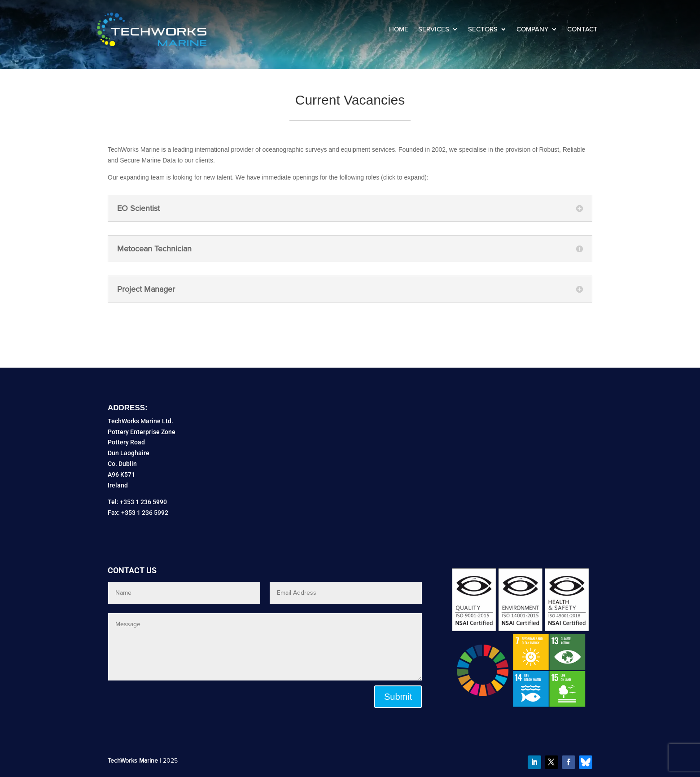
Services (434, 29)
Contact (582, 29)
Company (532, 29)
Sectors (483, 29)
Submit (398, 697)
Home (399, 29)
